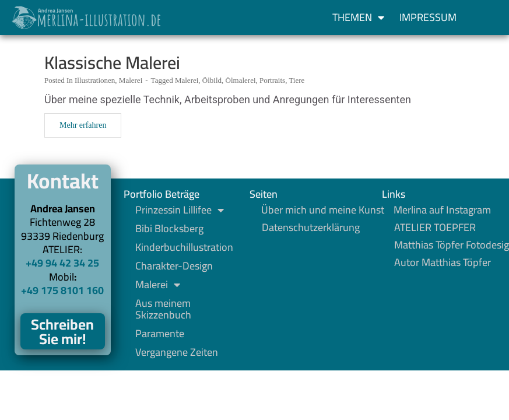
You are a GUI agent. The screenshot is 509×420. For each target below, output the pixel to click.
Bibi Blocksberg (169, 229)
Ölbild (212, 80)
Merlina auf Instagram (442, 210)
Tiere (296, 80)
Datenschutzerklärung (311, 228)
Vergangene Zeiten (177, 352)
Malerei (131, 80)
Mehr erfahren (83, 125)
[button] (476, 17)
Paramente (160, 334)
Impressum (428, 17)
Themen (358, 17)
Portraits (272, 80)
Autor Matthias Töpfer (443, 262)
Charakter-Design (174, 266)
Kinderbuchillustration (184, 247)
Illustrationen (95, 80)
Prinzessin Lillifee (180, 210)
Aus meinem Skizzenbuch (163, 309)
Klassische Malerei (112, 62)
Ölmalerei (241, 80)
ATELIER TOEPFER (435, 228)
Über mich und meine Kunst (323, 210)
